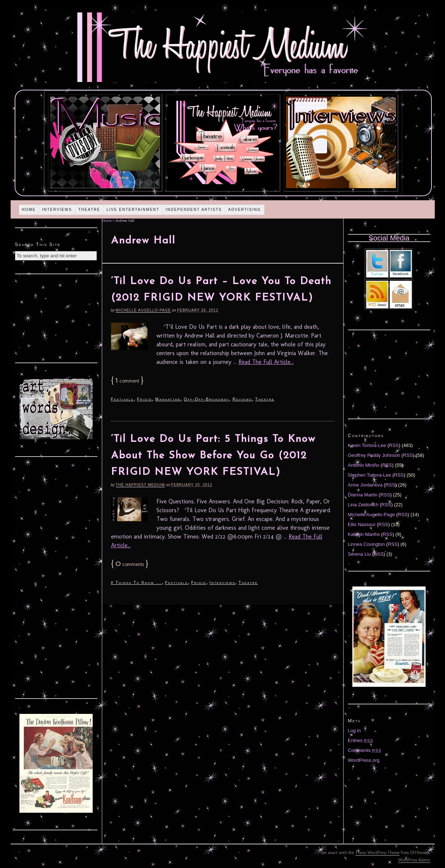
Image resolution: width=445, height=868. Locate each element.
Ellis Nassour (362, 524)
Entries (361, 740)
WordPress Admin (414, 860)
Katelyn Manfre (364, 534)
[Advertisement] (56, 317)
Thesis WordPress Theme (377, 853)
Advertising (245, 210)
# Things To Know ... (136, 582)
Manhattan (168, 399)
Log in (354, 731)
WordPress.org (364, 760)
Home (29, 210)
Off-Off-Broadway (207, 399)
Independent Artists (194, 210)
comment (127, 381)
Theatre (89, 210)
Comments (365, 750)
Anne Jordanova (365, 485)
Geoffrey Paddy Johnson (374, 455)
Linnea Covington (366, 544)
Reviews (242, 399)
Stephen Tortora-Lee (370, 475)
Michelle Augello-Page (143, 310)
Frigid (144, 399)
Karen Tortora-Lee (367, 445)
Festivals (122, 399)
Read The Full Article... (266, 362)
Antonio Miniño (364, 465)
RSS (394, 445)
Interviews (57, 210)
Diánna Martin (363, 495)
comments (130, 564)
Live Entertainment (133, 210)
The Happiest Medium (140, 485)
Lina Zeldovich (363, 505)
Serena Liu (359, 554)
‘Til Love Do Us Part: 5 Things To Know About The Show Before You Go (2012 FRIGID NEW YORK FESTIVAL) (213, 456)
